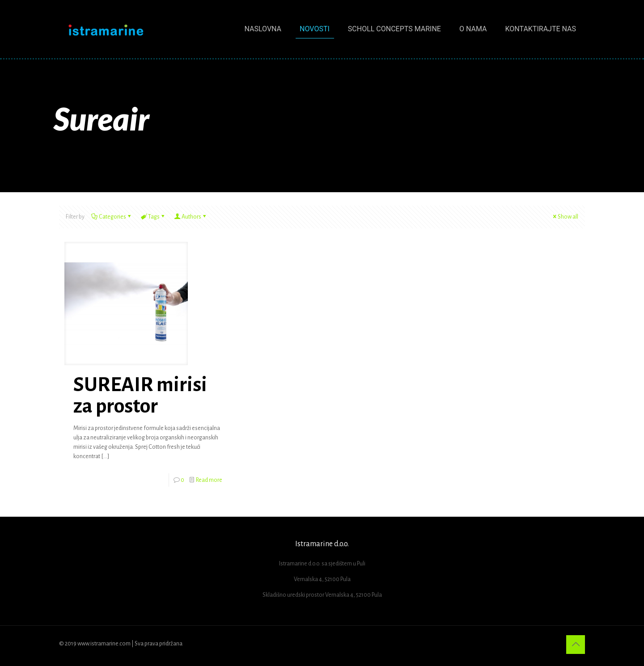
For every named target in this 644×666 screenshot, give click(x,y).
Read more (209, 480)
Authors (191, 217)
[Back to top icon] (576, 645)
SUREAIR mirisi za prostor (140, 396)
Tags (153, 217)
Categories (112, 217)
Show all (565, 217)
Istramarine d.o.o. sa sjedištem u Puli (322, 564)
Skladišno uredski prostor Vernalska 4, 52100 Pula (322, 595)
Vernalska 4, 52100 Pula (322, 579)
